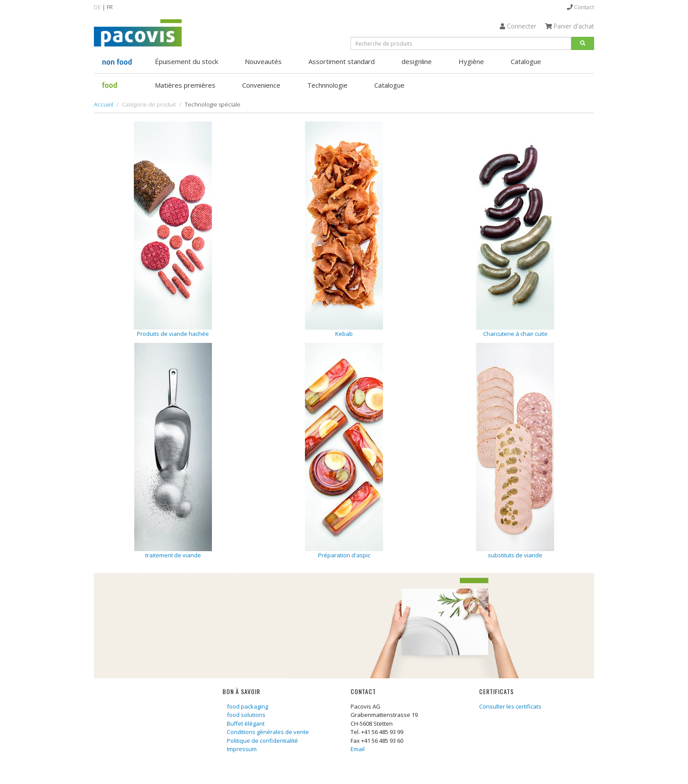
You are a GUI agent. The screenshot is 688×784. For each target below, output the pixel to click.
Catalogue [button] (526, 61)
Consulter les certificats (510, 706)
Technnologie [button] (327, 85)
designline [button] (417, 61)
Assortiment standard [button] (342, 61)
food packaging (247, 706)
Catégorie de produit (149, 104)
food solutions (246, 715)
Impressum (242, 749)
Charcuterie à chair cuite (515, 334)
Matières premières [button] (185, 85)
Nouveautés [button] (263, 61)
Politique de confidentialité (262, 741)
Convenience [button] (261, 85)
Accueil (104, 104)
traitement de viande (173, 555)
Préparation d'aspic (344, 555)
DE (97, 7)
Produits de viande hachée (173, 334)
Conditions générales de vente (268, 732)
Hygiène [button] (471, 61)
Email (358, 749)
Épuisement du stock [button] (186, 61)
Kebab (344, 334)
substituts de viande (515, 555)
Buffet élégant (246, 723)
